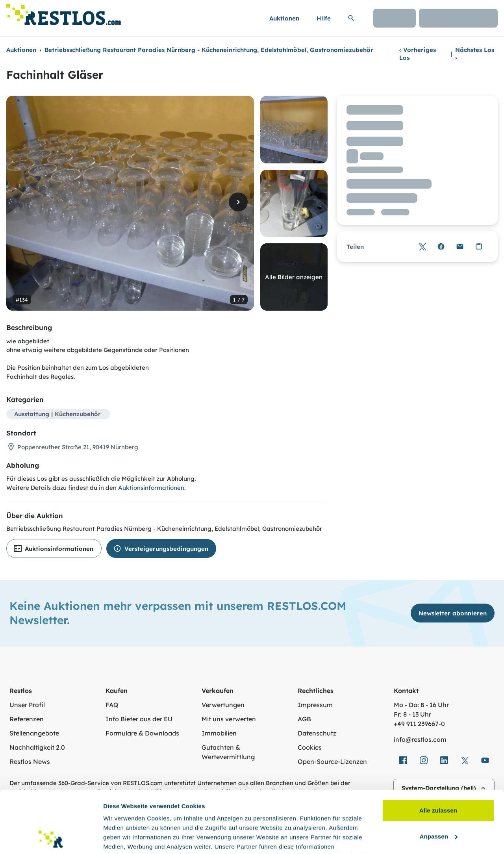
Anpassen (439, 778)
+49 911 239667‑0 (419, 724)
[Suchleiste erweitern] (351, 18)
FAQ (112, 705)
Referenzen (27, 719)
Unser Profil (27, 705)
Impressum (315, 705)
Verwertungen (223, 705)
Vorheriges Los (418, 54)
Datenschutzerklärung (267, 817)
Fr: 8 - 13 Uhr (412, 714)
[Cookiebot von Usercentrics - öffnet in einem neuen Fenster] (51, 839)
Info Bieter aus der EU (139, 719)
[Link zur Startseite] (64, 12)
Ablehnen (438, 804)
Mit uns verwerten (229, 719)
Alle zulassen (438, 752)
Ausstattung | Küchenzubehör (57, 414)
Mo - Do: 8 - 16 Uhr (421, 705)
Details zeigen (123, 838)
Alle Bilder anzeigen (294, 277)
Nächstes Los (475, 54)
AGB (304, 719)
